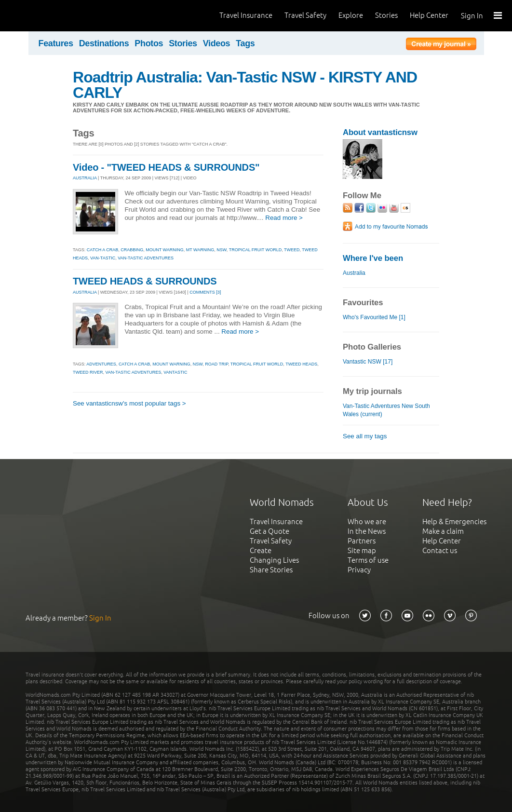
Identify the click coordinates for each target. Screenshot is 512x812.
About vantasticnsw (380, 132)
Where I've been (373, 258)
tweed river (88, 372)
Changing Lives (274, 560)
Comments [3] (205, 292)
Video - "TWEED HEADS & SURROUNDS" (166, 167)
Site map (362, 550)
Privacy (359, 570)
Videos (217, 43)
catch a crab (102, 250)
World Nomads (51, 16)
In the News (367, 531)
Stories (386, 15)
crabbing (132, 250)
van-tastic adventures (146, 258)
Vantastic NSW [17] (368, 362)
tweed (292, 250)
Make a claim (443, 531)
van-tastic (103, 258)
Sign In (472, 16)
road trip (216, 364)
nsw (222, 250)
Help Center (429, 15)
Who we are (367, 521)
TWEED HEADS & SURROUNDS (145, 281)
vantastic (175, 372)
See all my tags (365, 436)
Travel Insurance (246, 15)
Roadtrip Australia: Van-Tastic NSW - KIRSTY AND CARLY (245, 85)
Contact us (440, 550)
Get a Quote (269, 531)
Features (56, 43)
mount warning (165, 250)
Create (261, 550)
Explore (351, 15)
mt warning (200, 250)
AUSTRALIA (85, 178)
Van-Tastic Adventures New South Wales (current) (386, 410)
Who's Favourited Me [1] (374, 317)
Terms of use (368, 560)
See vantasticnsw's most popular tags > (129, 403)
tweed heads (301, 364)
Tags (245, 43)
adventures (101, 364)
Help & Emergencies (454, 521)
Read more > (284, 218)
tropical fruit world (256, 250)
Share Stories (271, 570)
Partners (362, 541)
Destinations (104, 43)
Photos (149, 43)
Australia (354, 273)
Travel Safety (305, 15)
